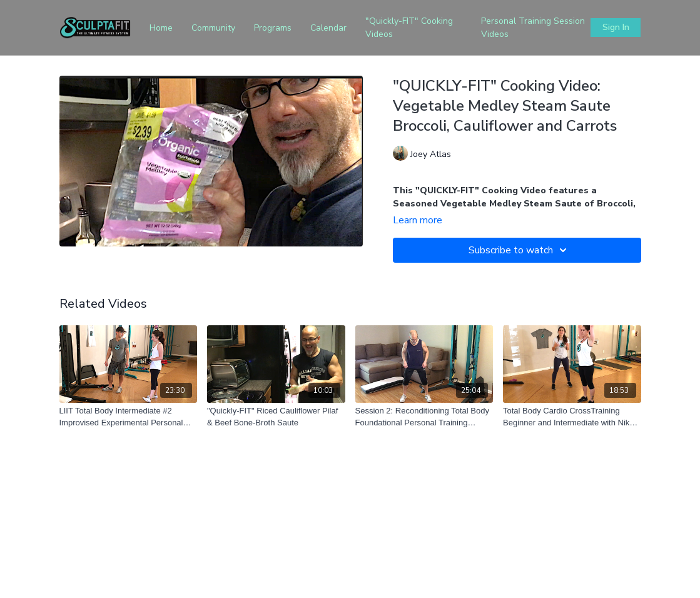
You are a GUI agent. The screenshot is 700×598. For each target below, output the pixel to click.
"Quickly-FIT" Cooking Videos (409, 28)
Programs (273, 28)
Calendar (328, 28)
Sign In (616, 27)
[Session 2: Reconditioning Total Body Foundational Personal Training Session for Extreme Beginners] (424, 417)
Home (161, 28)
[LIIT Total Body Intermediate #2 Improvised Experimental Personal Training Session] (129, 417)
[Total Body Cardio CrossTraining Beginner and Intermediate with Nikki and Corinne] (572, 417)
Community (213, 28)
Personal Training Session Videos (533, 28)
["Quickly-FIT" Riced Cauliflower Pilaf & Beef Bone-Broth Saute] (276, 417)
